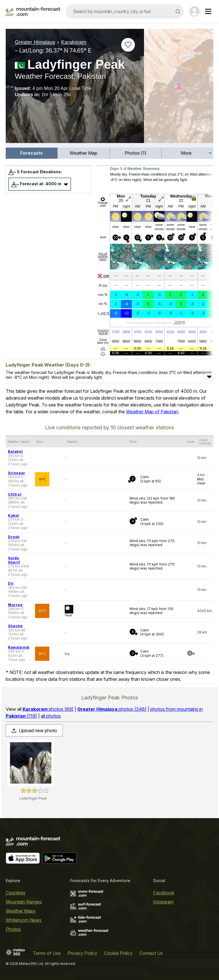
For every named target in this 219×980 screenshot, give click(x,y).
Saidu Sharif (14, 560)
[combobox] (125, 11)
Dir (11, 583)
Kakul (14, 515)
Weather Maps (21, 911)
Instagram (163, 902)
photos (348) (112, 709)
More (186, 153)
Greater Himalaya (35, 42)
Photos (13, 929)
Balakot (15, 451)
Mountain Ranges (24, 902)
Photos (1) (135, 153)
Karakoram (74, 42)
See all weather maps (103, 256)
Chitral (15, 494)
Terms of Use (47, 953)
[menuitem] (32, 153)
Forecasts (32, 153)
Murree (15, 605)
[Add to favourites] (128, 45)
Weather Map (83, 153)
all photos (51, 716)
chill (103, 313)
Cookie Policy (118, 953)
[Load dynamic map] (179, 88)
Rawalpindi (19, 647)
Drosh (14, 537)
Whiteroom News (24, 920)
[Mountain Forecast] (33, 11)
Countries (16, 893)
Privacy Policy (82, 953)
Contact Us (151, 953)
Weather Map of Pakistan (152, 412)
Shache (15, 626)
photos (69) (48, 709)
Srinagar (17, 473)
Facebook (164, 893)
